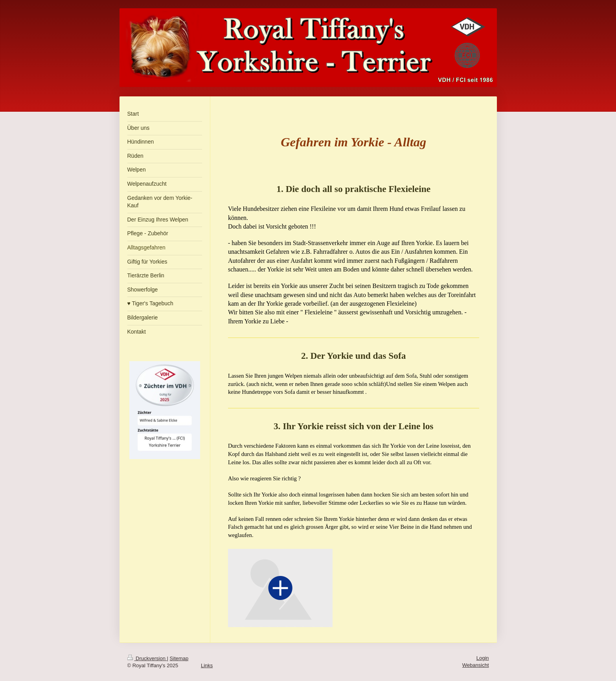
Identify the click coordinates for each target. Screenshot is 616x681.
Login (483, 658)
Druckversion (147, 658)
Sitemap (179, 658)
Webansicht (476, 665)
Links (207, 665)
